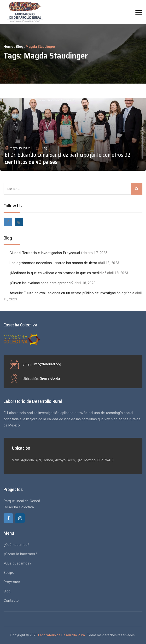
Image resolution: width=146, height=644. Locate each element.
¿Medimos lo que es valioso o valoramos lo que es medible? (58, 273)
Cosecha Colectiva (19, 507)
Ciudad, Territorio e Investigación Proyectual (45, 253)
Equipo (9, 573)
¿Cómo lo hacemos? (20, 554)
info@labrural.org (47, 364)
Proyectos (12, 582)
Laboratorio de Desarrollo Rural (62, 635)
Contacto (11, 601)
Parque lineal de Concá (22, 501)
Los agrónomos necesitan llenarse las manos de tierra (53, 263)
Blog (44, 148)
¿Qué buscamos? (18, 563)
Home (8, 47)
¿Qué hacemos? (17, 545)
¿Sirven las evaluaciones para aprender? (42, 283)
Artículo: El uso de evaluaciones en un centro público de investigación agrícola (72, 293)
